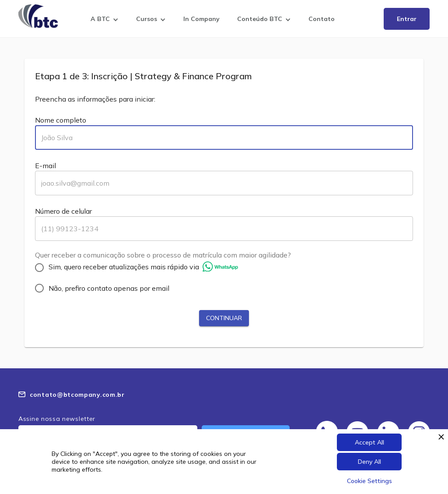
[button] (105, 20)
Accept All (369, 442)
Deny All (369, 462)
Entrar (407, 19)
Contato (322, 19)
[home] (40, 16)
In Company (201, 19)
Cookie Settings (369, 481)
